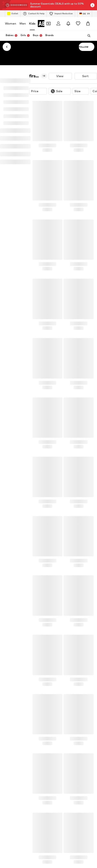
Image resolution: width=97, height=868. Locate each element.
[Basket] (88, 24)
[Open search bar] (88, 36)
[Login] (58, 24)
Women (11, 23)
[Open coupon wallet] (48, 24)
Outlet (13, 14)
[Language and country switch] (85, 14)
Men (23, 23)
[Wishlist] (78, 24)
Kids (32, 23)
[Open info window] (92, 5)
